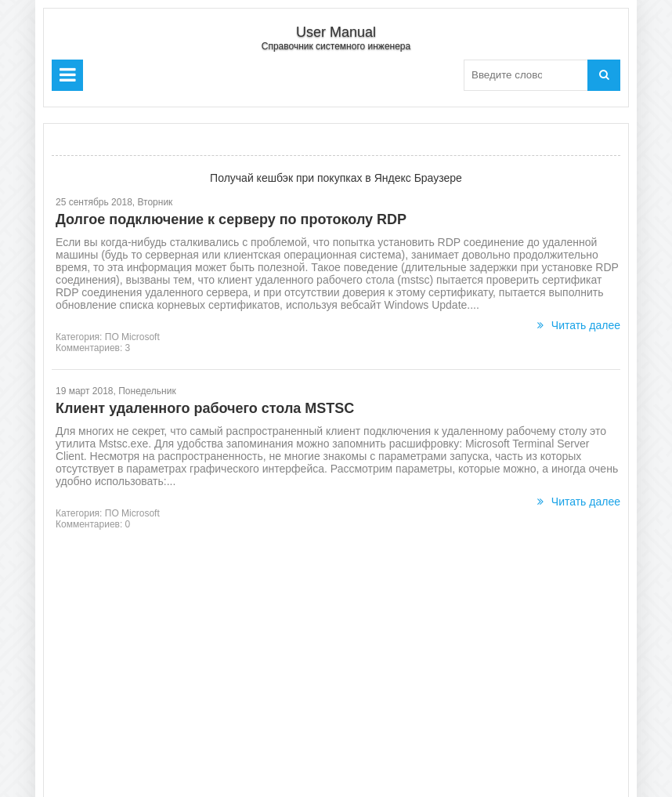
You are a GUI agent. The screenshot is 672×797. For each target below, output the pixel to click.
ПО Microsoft (132, 337)
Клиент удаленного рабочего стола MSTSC (205, 408)
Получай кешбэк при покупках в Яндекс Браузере (336, 178)
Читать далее (579, 325)
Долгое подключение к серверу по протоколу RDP (231, 219)
